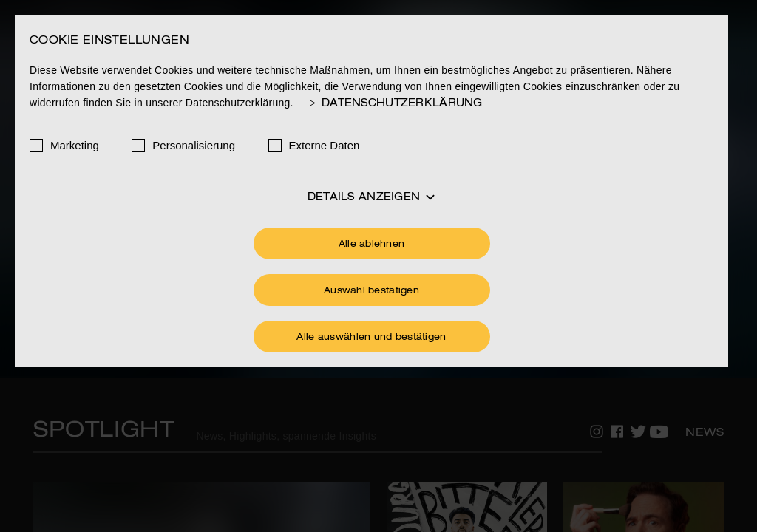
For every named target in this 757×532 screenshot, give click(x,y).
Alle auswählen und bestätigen (371, 338)
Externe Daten (325, 145)
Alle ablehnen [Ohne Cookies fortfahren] (372, 245)
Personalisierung (194, 145)
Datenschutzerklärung (392, 103)
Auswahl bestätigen (371, 291)
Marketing (75, 145)
